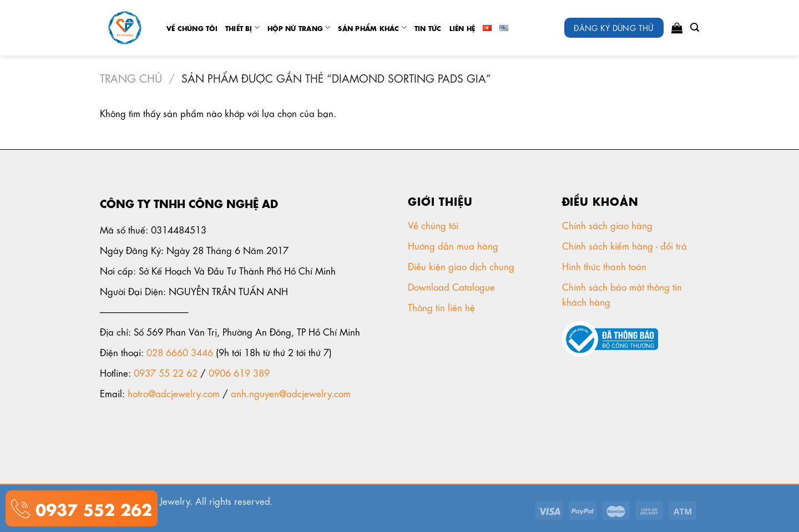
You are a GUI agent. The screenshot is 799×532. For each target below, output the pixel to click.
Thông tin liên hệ (443, 307)
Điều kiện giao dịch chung (462, 266)
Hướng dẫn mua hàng (453, 245)
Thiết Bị (242, 27)
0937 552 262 (91, 508)
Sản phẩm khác (372, 27)
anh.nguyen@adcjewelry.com (291, 393)
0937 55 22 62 (166, 372)
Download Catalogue (453, 286)
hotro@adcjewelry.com (174, 393)
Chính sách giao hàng (607, 225)
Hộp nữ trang (299, 27)
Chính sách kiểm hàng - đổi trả (626, 245)
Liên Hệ (462, 28)
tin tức (428, 28)
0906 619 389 (239, 372)
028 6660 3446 (180, 352)
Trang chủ (131, 77)
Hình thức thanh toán (606, 266)
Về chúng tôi (192, 28)
